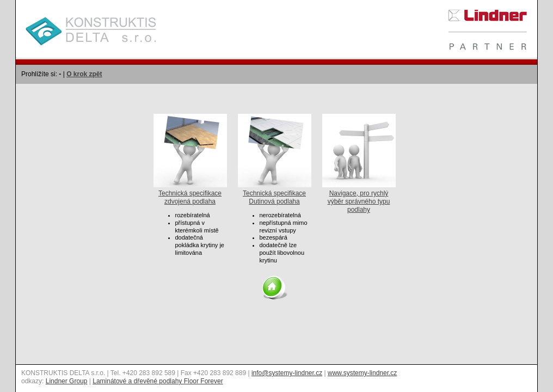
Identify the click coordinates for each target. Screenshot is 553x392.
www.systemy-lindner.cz (362, 373)
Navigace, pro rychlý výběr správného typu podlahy (359, 197)
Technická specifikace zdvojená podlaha (190, 193)
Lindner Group (67, 381)
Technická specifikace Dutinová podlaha (275, 193)
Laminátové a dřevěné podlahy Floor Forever (158, 381)
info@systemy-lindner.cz (287, 373)
